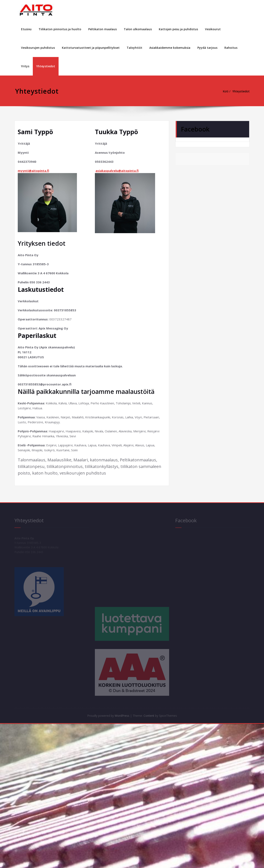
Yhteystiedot (46, 66)
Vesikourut (213, 29)
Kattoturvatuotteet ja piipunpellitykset (91, 48)
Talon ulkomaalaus (138, 29)
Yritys (25, 66)
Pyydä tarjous (207, 48)
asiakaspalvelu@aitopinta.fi (117, 171)
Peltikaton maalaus (103, 29)
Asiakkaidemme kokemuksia (170, 48)
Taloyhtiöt (134, 48)
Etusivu (26, 29)
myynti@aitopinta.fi (33, 171)
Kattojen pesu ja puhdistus (178, 29)
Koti (224, 91)
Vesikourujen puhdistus (38, 48)
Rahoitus (231, 48)
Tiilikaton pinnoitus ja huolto (60, 29)
